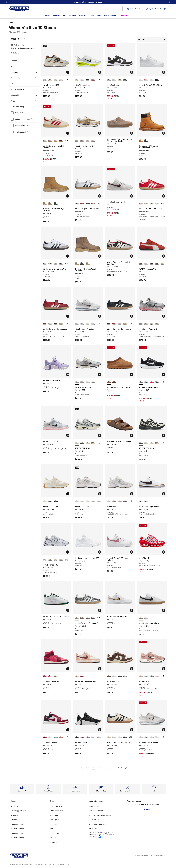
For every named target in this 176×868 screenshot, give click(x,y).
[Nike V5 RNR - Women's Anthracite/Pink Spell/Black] (152, 676)
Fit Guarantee (55, 842)
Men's (48, 15)
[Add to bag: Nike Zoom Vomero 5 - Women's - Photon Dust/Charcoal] (100, 375)
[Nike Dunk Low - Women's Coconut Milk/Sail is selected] (109, 676)
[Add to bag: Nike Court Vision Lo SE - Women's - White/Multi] (132, 610)
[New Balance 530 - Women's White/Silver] (61, 560)
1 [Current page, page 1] (94, 768)
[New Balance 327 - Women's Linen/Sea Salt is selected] (45, 501)
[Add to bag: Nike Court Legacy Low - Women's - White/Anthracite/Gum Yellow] (164, 610)
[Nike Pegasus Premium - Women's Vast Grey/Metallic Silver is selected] (141, 737)
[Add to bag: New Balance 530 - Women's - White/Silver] (100, 494)
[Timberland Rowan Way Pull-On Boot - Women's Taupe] (50, 204)
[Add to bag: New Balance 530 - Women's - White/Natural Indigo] (68, 552)
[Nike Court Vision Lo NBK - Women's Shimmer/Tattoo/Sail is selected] (77, 676)
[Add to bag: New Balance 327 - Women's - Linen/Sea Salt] (68, 494)
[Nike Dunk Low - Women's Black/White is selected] (109, 80)
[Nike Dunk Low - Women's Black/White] (120, 676)
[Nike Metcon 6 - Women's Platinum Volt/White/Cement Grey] (99, 737)
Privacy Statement (96, 811)
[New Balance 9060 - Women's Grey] (61, 80)
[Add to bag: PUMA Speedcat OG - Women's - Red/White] (164, 256)
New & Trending (110, 15)
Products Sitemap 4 (18, 838)
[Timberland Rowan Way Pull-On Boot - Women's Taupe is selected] (77, 264)
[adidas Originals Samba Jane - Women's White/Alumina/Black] (50, 324)
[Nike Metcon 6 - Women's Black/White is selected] (77, 737)
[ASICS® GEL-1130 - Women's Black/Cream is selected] (141, 443)
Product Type (24, 78)
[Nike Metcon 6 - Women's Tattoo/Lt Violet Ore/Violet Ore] (88, 737)
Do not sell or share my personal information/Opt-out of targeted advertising (101, 835)
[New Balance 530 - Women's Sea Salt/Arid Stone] (88, 501)
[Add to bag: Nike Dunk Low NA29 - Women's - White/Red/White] (132, 196)
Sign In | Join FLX (153, 9)
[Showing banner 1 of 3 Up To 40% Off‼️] (88, 2)
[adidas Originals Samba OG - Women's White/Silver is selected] (77, 618)
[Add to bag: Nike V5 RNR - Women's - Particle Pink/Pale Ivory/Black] (164, 669)
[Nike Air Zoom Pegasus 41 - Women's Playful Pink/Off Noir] (152, 382)
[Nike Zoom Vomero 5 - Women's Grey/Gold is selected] (77, 141)
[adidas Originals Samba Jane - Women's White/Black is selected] (109, 324)
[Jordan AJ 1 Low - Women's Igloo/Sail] (50, 737)
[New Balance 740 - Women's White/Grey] (120, 501)
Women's (56, 15)
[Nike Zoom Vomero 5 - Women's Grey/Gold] (157, 324)
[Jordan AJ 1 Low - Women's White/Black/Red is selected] (45, 737)
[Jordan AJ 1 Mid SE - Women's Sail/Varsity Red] (50, 676)
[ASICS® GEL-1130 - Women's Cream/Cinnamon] (88, 443)
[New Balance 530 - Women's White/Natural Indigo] (99, 501)
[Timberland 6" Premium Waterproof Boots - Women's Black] (146, 141)
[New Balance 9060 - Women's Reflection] (56, 80)
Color (24, 84)
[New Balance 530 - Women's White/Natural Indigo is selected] (45, 560)
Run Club (53, 838)
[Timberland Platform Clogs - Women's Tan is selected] (109, 382)
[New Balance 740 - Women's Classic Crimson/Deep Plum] (125, 501)
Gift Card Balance (56, 811)
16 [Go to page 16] (114, 768)
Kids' (65, 15)
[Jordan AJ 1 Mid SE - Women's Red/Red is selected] (45, 676)
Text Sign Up (55, 820)
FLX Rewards (124, 15)
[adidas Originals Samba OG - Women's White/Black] (157, 204)
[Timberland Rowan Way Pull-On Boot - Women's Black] (56, 204)
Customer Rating (24, 107)
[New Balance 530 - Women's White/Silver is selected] (77, 501)
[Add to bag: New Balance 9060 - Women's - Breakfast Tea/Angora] (68, 72)
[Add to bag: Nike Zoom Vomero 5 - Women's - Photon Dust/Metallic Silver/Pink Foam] (164, 316)
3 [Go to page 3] (105, 768)
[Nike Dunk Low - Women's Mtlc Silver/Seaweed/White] (125, 80)
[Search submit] (120, 9)
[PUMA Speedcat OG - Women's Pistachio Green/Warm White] (163, 264)
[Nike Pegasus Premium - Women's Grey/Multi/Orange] (82, 324)
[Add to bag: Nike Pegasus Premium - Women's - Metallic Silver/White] (100, 316)
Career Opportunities (19, 811)
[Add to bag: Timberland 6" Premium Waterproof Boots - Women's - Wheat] (164, 133)
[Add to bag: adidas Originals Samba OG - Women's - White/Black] (68, 256)
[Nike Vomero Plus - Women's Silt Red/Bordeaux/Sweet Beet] (93, 80)
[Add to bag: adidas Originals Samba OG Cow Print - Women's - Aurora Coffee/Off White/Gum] (132, 256)
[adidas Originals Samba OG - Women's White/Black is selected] (45, 264)
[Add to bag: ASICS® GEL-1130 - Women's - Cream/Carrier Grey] (100, 435)
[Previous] (7, 2)
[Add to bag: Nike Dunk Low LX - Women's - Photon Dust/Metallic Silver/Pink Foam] (68, 435)
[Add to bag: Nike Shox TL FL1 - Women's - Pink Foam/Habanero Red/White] (164, 552)
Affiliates (14, 815)
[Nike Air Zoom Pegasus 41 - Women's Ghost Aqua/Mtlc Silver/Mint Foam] (146, 382)
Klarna (52, 829)
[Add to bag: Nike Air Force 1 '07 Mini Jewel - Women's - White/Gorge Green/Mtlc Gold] (68, 610)
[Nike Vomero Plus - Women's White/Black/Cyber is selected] (77, 80)
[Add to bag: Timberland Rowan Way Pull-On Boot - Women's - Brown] (68, 196)
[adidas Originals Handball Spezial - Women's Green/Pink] (56, 141)
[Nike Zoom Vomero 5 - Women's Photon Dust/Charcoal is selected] (77, 382)
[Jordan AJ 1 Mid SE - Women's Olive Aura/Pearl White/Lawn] (56, 676)
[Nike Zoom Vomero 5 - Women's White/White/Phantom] (93, 141)
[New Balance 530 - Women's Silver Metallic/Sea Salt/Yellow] (82, 501)
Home (11, 22)
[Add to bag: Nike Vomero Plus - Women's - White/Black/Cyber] (100, 72)
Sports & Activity (24, 89)
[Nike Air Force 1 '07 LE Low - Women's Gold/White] (152, 80)
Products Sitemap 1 (18, 824)
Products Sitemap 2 (18, 829)
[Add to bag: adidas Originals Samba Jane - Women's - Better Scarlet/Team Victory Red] (68, 316)
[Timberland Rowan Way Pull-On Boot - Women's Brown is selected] (45, 204)
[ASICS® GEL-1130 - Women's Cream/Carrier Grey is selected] (77, 443)
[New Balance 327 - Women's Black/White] (50, 501)
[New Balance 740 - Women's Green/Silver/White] (114, 501)
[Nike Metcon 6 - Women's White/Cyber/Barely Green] (93, 737)
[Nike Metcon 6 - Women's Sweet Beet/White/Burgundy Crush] (82, 737)
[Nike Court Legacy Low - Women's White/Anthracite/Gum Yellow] (146, 501)
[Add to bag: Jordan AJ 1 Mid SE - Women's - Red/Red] (68, 669)
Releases (83, 15)
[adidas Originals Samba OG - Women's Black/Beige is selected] (109, 737)
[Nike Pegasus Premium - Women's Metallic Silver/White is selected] (77, 324)
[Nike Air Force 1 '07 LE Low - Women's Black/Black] (157, 80)
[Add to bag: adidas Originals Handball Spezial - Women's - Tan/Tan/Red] (68, 133)
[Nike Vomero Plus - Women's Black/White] (88, 80)
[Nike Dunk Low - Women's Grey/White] (114, 80)
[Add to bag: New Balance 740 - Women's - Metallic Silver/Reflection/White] (132, 494)
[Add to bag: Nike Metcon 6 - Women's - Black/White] (100, 730)
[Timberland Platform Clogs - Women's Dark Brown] (114, 382)
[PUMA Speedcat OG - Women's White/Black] (152, 264)
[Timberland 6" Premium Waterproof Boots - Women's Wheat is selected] (141, 141)
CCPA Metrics (94, 820)
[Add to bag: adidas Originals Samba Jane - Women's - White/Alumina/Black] (100, 196)
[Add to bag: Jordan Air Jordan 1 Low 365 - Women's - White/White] (100, 552)
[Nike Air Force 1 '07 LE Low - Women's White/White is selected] (141, 80)
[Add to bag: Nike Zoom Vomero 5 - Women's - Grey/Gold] (100, 133)
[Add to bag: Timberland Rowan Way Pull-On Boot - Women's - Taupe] (100, 256)
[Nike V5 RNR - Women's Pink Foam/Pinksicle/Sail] (157, 676)
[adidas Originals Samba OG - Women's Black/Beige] (146, 204)
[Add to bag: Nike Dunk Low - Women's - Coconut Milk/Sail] (132, 669)
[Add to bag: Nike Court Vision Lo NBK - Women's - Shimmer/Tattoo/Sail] (100, 669)
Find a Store (15, 53)
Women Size (24, 95)
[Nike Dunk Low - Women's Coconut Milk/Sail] (120, 80)
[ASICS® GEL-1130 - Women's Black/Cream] (82, 443)
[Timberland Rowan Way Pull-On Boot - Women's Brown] (88, 264)
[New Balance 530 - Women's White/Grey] (93, 501)
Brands (92, 15)
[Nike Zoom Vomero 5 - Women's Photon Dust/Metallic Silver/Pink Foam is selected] (141, 324)
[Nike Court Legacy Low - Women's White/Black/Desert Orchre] (146, 618)
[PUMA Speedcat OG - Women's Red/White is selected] (141, 264)
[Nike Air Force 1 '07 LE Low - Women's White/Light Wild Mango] (146, 80)
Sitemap (14, 820)
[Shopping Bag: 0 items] (165, 9)
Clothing (73, 15)
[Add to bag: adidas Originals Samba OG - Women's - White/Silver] (100, 610)
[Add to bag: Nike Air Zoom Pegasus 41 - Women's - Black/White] (164, 375)
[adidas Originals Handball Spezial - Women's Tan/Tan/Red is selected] (45, 141)
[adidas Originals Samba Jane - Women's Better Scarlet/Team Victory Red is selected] (45, 324)
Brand (24, 66)
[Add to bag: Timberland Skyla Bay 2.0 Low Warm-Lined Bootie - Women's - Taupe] (132, 133)
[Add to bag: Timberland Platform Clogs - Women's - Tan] (132, 375)
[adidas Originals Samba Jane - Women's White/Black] (88, 204)
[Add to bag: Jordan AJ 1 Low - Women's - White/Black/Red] (68, 730)
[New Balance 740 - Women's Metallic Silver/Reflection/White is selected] (109, 501)
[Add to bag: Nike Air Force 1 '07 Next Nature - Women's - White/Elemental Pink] (132, 552)
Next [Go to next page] (120, 768)
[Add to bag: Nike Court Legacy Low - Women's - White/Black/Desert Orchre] (164, 494)
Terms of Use (94, 806)
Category (24, 72)
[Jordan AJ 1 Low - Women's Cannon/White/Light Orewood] (56, 737)
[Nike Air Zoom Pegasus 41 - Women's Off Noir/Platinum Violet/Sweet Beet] (157, 382)
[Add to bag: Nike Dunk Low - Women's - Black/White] (132, 72)
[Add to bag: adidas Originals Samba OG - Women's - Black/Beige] (132, 730)
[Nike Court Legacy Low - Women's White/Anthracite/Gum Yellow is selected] (141, 618)
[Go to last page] (126, 768)
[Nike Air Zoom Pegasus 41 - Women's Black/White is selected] (141, 382)
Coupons (53, 824)
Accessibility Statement (98, 824)
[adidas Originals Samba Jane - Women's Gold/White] (93, 204)
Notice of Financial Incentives (100, 815)
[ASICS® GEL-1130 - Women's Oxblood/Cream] (93, 443)
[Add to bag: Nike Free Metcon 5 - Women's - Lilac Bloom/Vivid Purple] (68, 375)
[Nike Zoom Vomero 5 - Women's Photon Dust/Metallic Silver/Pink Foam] (82, 141)
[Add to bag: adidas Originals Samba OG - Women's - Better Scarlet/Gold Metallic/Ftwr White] (164, 196)
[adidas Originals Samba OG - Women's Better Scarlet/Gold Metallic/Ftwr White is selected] (141, 204)
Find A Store (54, 833)
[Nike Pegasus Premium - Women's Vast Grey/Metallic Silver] (93, 324)
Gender (24, 61)
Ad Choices (93, 829)
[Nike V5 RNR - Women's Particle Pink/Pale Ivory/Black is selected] (141, 676)
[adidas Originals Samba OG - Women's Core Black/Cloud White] (61, 264)
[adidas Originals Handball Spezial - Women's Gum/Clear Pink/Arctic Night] (50, 141)
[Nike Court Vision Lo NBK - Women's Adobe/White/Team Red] (82, 676)
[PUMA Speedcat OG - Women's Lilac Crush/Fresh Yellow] (146, 264)
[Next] (169, 2)
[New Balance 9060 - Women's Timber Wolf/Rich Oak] (50, 80)
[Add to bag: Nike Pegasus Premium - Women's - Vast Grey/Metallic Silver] (164, 730)
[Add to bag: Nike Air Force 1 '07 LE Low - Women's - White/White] (164, 72)
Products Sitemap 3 (18, 833)
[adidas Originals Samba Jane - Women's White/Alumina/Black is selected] (77, 204)
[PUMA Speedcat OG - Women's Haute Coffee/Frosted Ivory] (157, 264)
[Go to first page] (82, 768)
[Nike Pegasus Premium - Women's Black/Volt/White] (88, 324)
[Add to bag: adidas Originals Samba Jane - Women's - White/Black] (132, 316)
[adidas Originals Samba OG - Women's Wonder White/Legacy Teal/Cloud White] (152, 204)
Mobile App (54, 815)
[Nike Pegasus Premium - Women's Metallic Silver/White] (146, 737)
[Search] (78, 9)
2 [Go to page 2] (99, 768)
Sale (99, 15)
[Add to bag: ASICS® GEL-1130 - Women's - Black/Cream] (164, 435)
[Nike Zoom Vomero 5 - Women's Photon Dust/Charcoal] (88, 141)
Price (24, 101)
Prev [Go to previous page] (87, 768)
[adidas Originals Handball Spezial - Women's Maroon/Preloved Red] (61, 141)
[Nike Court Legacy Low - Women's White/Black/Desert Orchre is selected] (141, 501)
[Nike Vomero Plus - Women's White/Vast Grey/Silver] (82, 80)
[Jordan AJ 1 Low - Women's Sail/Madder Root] (61, 737)
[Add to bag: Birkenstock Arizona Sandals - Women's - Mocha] (132, 435)
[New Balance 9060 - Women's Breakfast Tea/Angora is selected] (45, 80)
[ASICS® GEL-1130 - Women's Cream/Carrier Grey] (152, 443)
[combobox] (78, 9)
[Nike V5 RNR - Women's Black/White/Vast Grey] (146, 676)
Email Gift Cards (56, 806)
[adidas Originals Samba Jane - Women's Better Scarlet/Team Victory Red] (82, 204)
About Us (14, 806)
